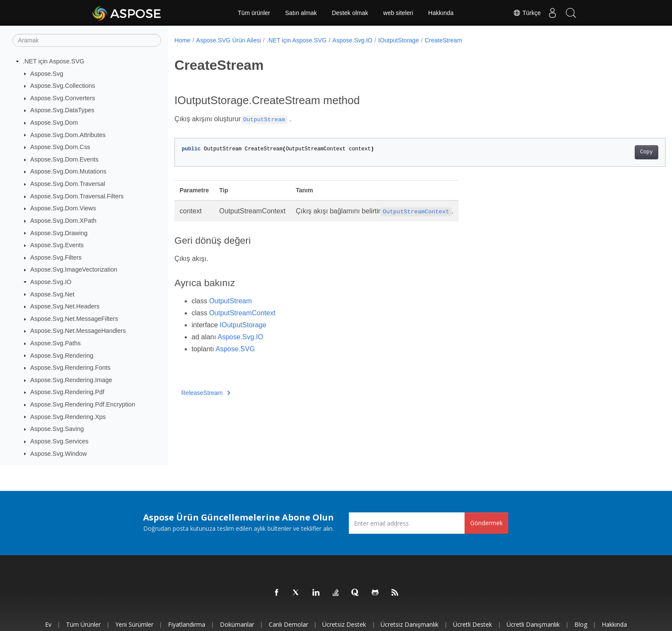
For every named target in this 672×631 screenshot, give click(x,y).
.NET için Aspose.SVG (54, 61)
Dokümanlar (237, 624)
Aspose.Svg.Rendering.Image (71, 380)
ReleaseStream (206, 393)
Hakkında (441, 13)
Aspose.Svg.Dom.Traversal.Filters (77, 196)
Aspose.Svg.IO (51, 282)
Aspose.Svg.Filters (56, 257)
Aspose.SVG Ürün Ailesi (229, 40)
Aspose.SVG (235, 349)
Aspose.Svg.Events (57, 245)
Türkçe (522, 13)
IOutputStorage (398, 40)
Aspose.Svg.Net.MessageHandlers (78, 331)
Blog (581, 624)
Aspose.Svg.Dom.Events (64, 159)
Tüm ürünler (254, 13)
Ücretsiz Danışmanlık (409, 624)
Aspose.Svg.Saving (57, 429)
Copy (613, 152)
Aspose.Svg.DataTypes (63, 110)
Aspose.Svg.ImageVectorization (74, 269)
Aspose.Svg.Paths (56, 343)
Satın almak (301, 13)
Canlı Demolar (288, 624)
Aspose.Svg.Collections (63, 86)
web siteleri (398, 13)
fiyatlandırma (187, 624)
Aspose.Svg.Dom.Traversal (68, 184)
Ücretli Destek (472, 624)
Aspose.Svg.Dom (54, 123)
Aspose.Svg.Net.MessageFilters (74, 319)
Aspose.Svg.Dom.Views (63, 208)
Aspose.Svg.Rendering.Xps (68, 417)
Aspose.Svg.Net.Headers (65, 306)
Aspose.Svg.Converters (63, 98)
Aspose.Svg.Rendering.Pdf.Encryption (83, 404)
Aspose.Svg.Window (59, 454)
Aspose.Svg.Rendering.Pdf (67, 392)
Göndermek (486, 523)
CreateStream (443, 40)
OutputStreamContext (242, 313)
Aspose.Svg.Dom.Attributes (68, 135)
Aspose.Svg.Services (60, 441)
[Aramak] (87, 40)
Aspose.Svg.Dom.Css (60, 147)
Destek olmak (350, 13)
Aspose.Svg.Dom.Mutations (69, 171)
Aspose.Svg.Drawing (59, 233)
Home (182, 40)
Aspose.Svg (47, 74)
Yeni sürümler (134, 624)
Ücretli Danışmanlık (533, 624)
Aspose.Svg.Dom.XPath (63, 221)
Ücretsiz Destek (344, 624)
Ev (48, 624)
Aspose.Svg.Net (52, 294)
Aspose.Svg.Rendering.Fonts (70, 368)
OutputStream (231, 301)
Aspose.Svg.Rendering (62, 356)
